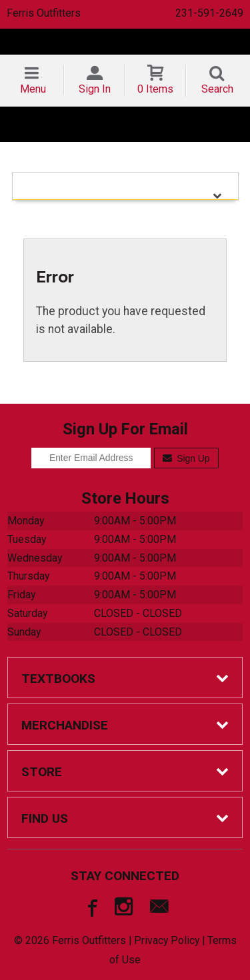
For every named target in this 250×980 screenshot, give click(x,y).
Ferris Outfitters (44, 13)
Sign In (95, 89)
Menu (33, 89)
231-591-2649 (209, 13)
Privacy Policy (167, 940)
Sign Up (186, 458)
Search (217, 89)
